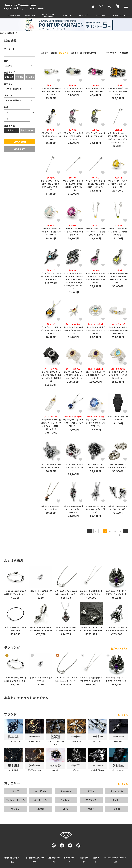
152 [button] (120, 533)
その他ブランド (119, 15)
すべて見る (123, 715)
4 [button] (110, 531)
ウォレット (66, 800)
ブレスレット (117, 791)
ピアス (91, 791)
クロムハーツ (101, 15)
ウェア (91, 809)
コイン (66, 809)
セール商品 (30, 77)
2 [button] (100, 531)
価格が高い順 (90, 53)
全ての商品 (9, 77)
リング (15, 791)
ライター (116, 800)
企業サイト (96, 860)
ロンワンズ (84, 15)
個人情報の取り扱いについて (35, 860)
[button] (90, 531)
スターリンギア (31, 15)
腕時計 (41, 809)
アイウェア (91, 800)
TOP (2, 33)
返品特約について (54, 860)
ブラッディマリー (13, 15)
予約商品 (19, 77)
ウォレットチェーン (15, 800)
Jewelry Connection (20, 5)
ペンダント (41, 791)
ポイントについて (70, 860)
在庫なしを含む (27, 130)
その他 (116, 809)
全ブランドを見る (119, 648)
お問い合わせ (84, 860)
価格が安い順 (77, 53)
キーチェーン (41, 800)
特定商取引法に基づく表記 (13, 860)
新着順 (54, 53)
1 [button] (95, 531)
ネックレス (66, 791)
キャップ (15, 809)
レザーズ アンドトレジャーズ (48, 15)
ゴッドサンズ (66, 15)
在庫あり (11, 130)
